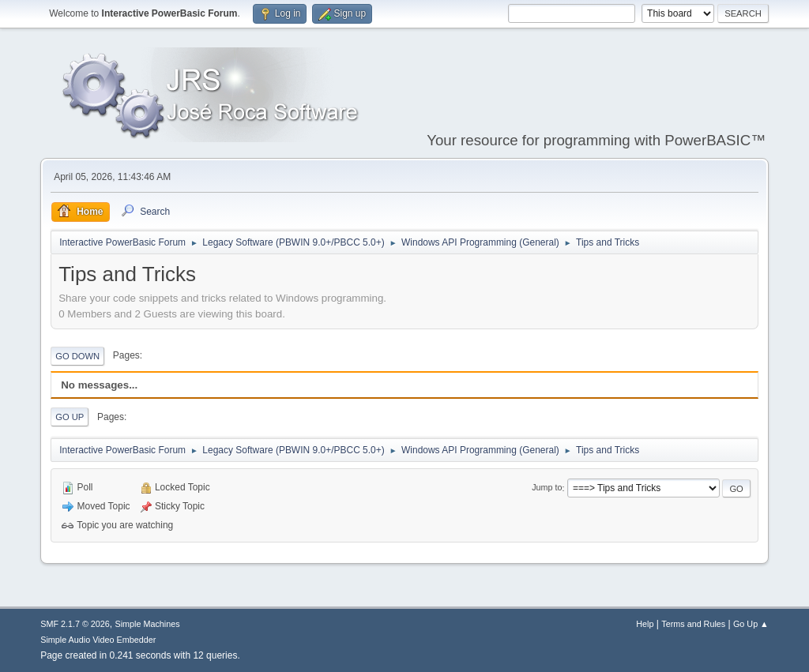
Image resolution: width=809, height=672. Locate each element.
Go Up (70, 417)
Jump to (547, 488)
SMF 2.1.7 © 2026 (75, 624)
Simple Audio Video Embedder (98, 640)
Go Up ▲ (751, 624)
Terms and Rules (693, 624)
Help (645, 624)
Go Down (77, 356)
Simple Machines (148, 624)
